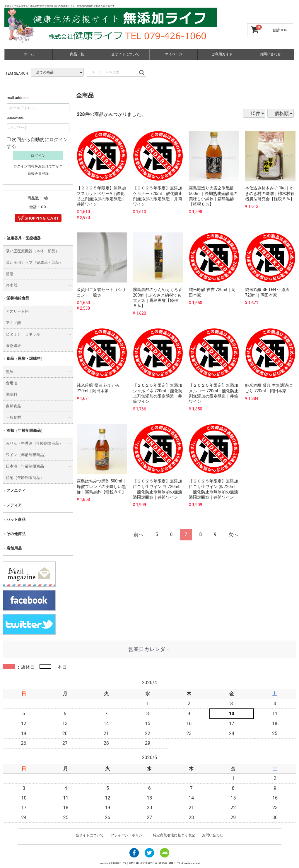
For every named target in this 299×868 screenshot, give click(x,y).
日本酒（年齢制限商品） (27, 466)
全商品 (85, 95)
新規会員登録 (38, 174)
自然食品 (13, 406)
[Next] (233, 535)
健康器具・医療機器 (24, 238)
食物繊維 (13, 346)
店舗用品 (14, 548)
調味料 (12, 394)
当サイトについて (125, 54)
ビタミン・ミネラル (23, 334)
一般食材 (13, 417)
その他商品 (16, 534)
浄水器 (12, 285)
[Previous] (139, 535)
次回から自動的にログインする (37, 143)
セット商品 (16, 519)
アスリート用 (17, 311)
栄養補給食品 (18, 298)
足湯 (10, 274)
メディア (14, 505)
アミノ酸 (13, 323)
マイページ (174, 54)
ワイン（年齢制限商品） (27, 455)
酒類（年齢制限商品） (25, 430)
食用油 (12, 383)
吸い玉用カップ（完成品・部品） (34, 262)
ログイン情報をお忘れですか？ (38, 166)
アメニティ (16, 491)
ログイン (38, 156)
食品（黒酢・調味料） (25, 358)
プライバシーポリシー (129, 835)
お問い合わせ (270, 54)
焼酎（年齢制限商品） (25, 478)
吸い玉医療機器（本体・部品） (33, 251)
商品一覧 (77, 54)
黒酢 (10, 371)
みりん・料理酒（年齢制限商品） (34, 443)
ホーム (29, 54)
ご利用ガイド (222, 54)
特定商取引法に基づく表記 (174, 835)
